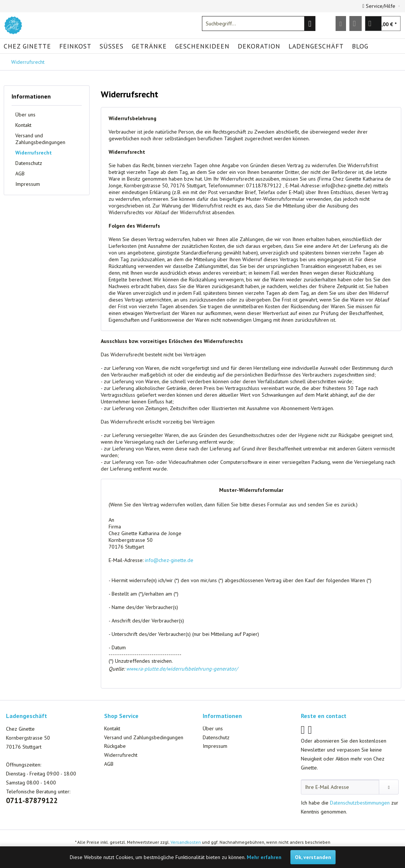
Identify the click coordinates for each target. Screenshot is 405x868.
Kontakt (23, 125)
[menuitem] (259, 24)
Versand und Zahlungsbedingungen (40, 139)
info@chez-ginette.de (169, 560)
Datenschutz (29, 163)
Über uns (25, 115)
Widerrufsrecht (34, 153)
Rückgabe (115, 746)
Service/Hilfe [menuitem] (380, 6)
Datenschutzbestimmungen (360, 803)
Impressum (28, 184)
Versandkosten (186, 842)
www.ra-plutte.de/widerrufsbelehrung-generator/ (182, 669)
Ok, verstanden (313, 857)
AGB (20, 174)
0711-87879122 (32, 800)
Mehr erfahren (264, 857)
